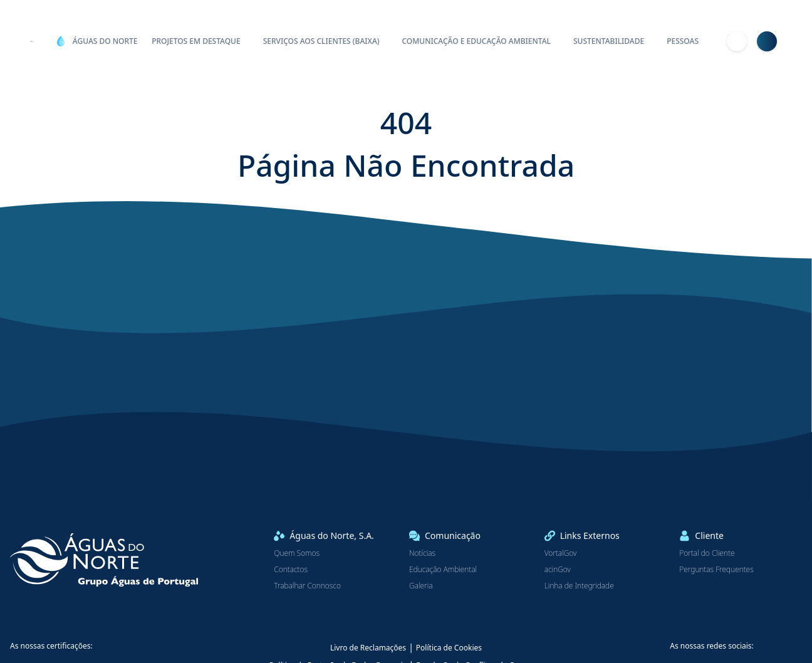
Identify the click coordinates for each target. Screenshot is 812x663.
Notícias (422, 553)
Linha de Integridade (579, 586)
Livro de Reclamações (368, 648)
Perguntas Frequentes (716, 570)
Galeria (421, 586)
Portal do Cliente (707, 553)
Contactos (291, 570)
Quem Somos (297, 553)
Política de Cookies (449, 648)
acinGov (558, 570)
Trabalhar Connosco (307, 586)
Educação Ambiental (443, 570)
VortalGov (561, 553)
